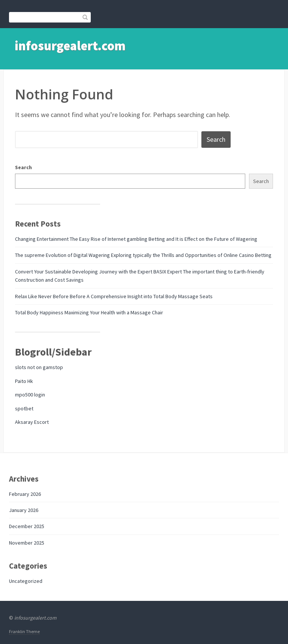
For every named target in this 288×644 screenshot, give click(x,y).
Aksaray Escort (32, 422)
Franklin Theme (24, 631)
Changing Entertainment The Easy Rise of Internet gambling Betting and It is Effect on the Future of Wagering (136, 239)
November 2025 (27, 543)
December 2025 (27, 526)
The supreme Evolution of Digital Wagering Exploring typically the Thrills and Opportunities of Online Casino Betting (143, 255)
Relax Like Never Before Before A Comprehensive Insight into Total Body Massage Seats (114, 296)
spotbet (24, 408)
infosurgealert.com (70, 46)
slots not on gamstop (39, 367)
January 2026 (24, 510)
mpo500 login (30, 395)
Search (23, 167)
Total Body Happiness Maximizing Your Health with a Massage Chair (89, 312)
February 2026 (25, 494)
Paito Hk (24, 381)
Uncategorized (26, 581)
